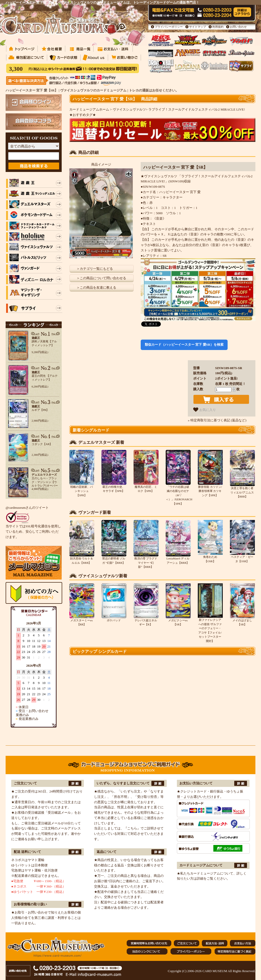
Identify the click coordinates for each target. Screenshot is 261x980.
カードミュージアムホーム (89, 109)
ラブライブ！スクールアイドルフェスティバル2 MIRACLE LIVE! (197, 109)
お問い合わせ (238, 27)
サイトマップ (198, 27)
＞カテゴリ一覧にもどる (95, 269)
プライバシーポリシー (169, 27)
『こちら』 (132, 828)
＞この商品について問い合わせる (101, 278)
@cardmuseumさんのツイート (27, 508)
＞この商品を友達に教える (96, 287)
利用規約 (218, 27)
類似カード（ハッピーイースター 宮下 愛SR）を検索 (184, 345)
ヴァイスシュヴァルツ (129, 109)
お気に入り (205, 410)
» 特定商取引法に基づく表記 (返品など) (217, 420)
